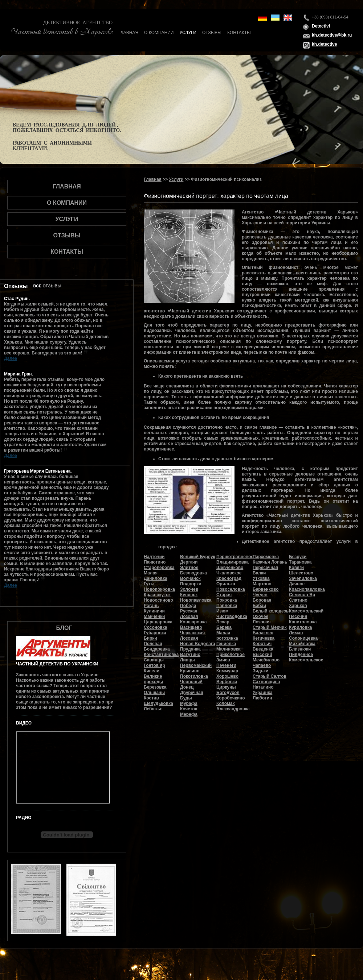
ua (275, 18)
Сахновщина (266, 682)
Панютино (155, 562)
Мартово (262, 584)
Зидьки (260, 671)
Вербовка (227, 682)
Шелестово (301, 573)
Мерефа (189, 714)
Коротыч (262, 644)
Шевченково (230, 568)
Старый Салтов (270, 676)
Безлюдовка (193, 573)
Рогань (151, 606)
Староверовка (159, 568)
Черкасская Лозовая (192, 636)
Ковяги (296, 568)
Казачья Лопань (270, 562)
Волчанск (190, 578)
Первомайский (196, 665)
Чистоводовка (232, 616)
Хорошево (227, 676)
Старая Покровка (227, 597)
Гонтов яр (154, 665)
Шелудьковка (158, 703)
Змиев (223, 660)
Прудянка (190, 649)
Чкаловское (229, 573)
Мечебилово (266, 660)
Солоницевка (303, 638)
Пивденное (301, 655)
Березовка (155, 687)
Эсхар (223, 622)
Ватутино (190, 655)
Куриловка (300, 627)
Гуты (149, 584)
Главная (128, 33)
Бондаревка (157, 649)
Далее (11, 358)
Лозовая (262, 622)
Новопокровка (159, 589)
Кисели (152, 671)
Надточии (154, 557)
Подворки (191, 584)
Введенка (263, 649)
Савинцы (154, 660)
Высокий (262, 655)
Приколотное (231, 655)
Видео (24, 723)
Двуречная (192, 693)
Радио (24, 818)
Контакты (239, 33)
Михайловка (302, 644)
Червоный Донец (191, 684)
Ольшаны (154, 693)
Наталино (263, 687)
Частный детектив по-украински (57, 664)
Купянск (189, 595)
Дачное (297, 584)
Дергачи (189, 562)
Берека (224, 627)
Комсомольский (306, 611)
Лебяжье (153, 709)
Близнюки (300, 649)
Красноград (229, 578)
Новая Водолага (198, 644)
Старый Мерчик (270, 627)
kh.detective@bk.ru (332, 35)
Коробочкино (231, 698)
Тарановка (300, 562)
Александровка (233, 709)
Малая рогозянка (227, 636)
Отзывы (212, 33)
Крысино (190, 671)
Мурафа (189, 703)
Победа (188, 606)
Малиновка (228, 649)
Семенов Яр (302, 595)
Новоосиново (158, 600)
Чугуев (260, 595)
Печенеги (226, 665)
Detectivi (321, 26)
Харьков (298, 606)
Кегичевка (264, 638)
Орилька (226, 584)
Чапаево (262, 665)
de (262, 18)
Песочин (298, 616)
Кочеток (189, 709)
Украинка (262, 693)
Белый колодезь (271, 611)
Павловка (227, 606)
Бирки (150, 638)
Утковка (261, 578)
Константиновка (161, 655)
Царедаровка (158, 622)
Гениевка (226, 644)
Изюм (223, 611)
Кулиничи (154, 611)
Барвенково (266, 589)
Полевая (153, 644)
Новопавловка (196, 600)
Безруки (298, 557)
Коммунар (227, 671)
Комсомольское (306, 660)
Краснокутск (157, 595)
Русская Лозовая (189, 614)
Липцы (187, 660)
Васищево (191, 627)
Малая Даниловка (156, 576)
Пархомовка (266, 557)
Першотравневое (235, 557)
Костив (151, 698)
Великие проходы (153, 679)
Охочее (260, 616)
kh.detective (324, 44)
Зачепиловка (303, 578)
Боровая (262, 600)
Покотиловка (194, 676)
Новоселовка (231, 589)
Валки (259, 573)
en (288, 18)
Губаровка (155, 633)
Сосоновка (155, 627)
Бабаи (259, 606)
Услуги (188, 33)
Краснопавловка (307, 589)
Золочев (189, 589)
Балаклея (263, 633)
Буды (186, 698)
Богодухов (228, 693)
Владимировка (233, 562)
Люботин (262, 698)
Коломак (225, 703)
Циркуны (226, 687)
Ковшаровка (193, 622)
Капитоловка (303, 622)
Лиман (296, 633)
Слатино (298, 600)
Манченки (154, 616)
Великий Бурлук (198, 557)
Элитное (189, 568)
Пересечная (265, 568)
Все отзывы (47, 286)
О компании (159, 33)
